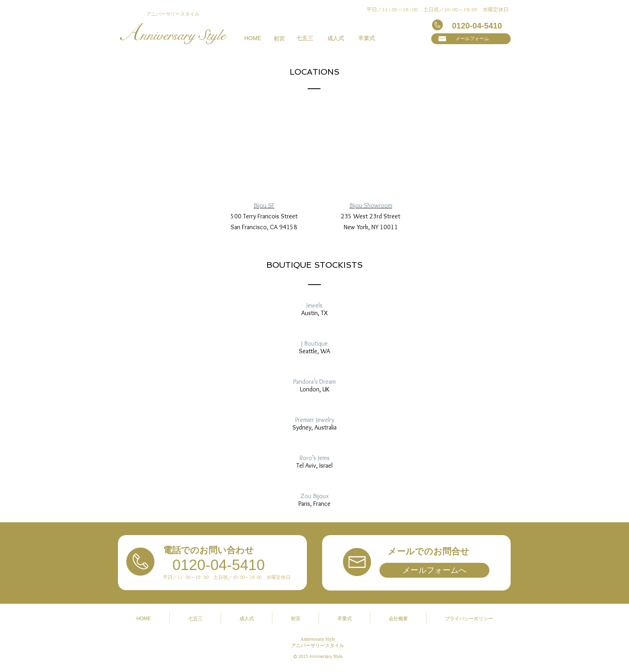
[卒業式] (367, 39)
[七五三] (305, 39)
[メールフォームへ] (434, 570)
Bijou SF (264, 205)
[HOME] (253, 39)
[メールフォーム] (471, 39)
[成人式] (336, 39)
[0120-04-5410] (477, 26)
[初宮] (279, 39)
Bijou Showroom (371, 205)
